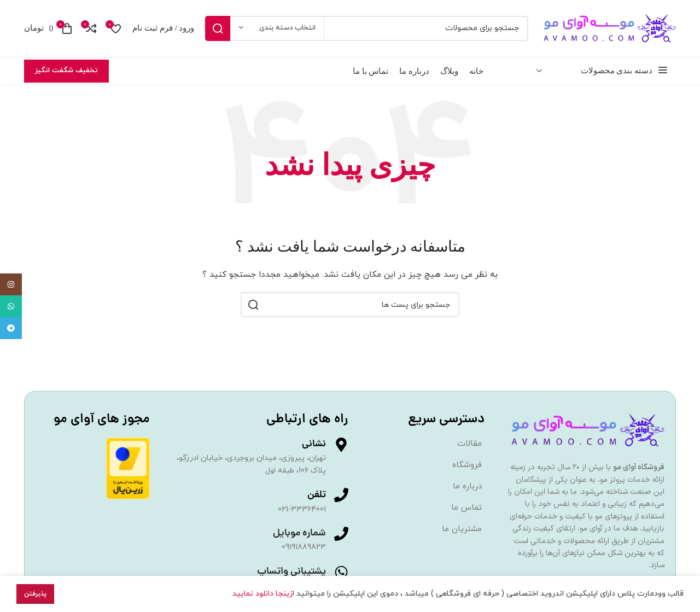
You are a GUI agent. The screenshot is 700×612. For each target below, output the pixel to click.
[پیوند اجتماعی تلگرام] (11, 328)
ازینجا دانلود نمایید (264, 594)
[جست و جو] (367, 28)
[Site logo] (608, 28)
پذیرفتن (35, 594)
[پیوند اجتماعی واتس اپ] (11, 306)
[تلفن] (341, 495)
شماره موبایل (299, 534)
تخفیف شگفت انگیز (66, 71)
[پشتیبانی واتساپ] (341, 572)
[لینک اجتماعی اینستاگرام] (11, 284)
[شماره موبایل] (341, 534)
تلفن (317, 495)
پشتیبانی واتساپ (291, 572)
